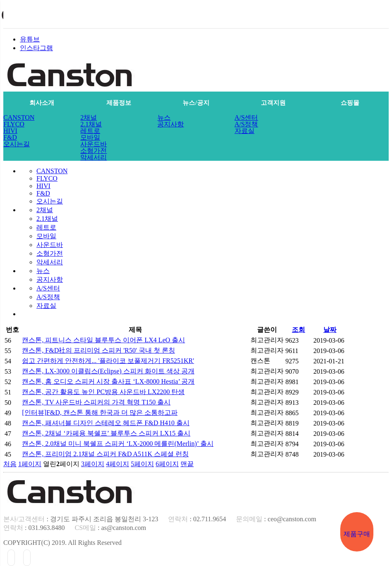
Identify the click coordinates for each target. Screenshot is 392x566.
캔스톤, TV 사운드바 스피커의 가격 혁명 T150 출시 (96, 402)
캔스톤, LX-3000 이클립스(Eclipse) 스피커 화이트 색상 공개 (108, 371)
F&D (10, 138)
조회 (298, 330)
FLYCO (14, 124)
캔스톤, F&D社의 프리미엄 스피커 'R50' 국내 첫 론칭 (98, 350)
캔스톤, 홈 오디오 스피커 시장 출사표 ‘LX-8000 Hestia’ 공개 (108, 381)
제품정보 (119, 103)
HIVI (10, 131)
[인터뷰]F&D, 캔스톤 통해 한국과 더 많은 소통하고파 (100, 412)
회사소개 (42, 103)
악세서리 (94, 157)
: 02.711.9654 (197, 519)
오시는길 (17, 144)
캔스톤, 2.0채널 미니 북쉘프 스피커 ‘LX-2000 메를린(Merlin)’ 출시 (118, 444)
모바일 (90, 138)
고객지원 (273, 103)
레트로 (90, 131)
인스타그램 (36, 48)
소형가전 (94, 151)
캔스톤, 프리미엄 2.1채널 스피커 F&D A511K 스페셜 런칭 (105, 454)
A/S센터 (247, 118)
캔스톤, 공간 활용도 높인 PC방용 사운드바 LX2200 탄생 (103, 392)
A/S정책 (247, 124)
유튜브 (30, 39)
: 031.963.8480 (34, 528)
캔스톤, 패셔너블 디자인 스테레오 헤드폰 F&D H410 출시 (106, 423)
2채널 (89, 118)
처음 (10, 464)
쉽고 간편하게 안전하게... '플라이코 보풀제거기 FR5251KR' (108, 361)
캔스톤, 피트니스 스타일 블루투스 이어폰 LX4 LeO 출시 (103, 340)
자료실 (245, 131)
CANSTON (19, 118)
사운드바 (94, 144)
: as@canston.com (110, 528)
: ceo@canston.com (276, 519)
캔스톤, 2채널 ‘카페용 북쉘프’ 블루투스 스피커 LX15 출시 (106, 433)
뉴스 (164, 118)
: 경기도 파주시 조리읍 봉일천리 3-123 (81, 519)
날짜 (330, 330)
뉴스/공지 (196, 103)
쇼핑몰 (350, 103)
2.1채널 (91, 124)
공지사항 (171, 124)
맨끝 (187, 464)
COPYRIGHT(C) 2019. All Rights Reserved (63, 543)
